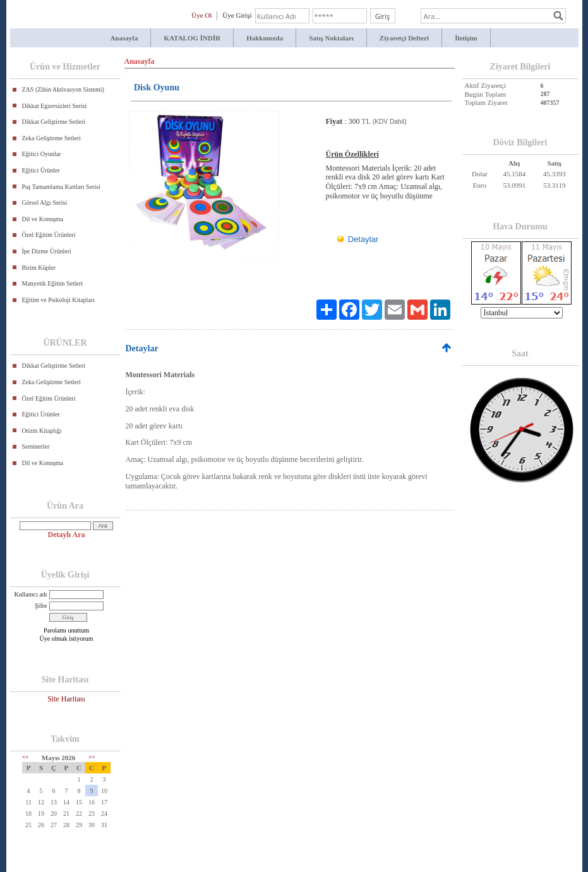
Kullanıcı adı (31, 594)
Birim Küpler (39, 268)
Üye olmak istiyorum (67, 639)
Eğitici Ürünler (41, 170)
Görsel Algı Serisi (45, 203)
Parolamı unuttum (66, 630)
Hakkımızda (265, 38)
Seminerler (36, 446)
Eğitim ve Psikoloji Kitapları (58, 300)
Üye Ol (201, 15)
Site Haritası (66, 699)
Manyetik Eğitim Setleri (53, 283)
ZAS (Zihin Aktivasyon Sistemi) (63, 89)
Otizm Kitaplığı (42, 431)
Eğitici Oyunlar (42, 154)
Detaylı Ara (67, 535)
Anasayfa (124, 38)
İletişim (466, 38)
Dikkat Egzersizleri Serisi (55, 106)
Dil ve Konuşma (43, 219)
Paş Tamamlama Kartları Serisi (61, 187)
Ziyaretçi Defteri (404, 38)
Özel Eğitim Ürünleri (49, 235)
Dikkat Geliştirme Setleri (54, 122)
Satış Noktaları (331, 38)
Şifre (41, 606)
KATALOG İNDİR (192, 38)
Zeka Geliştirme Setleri (51, 138)
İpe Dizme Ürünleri (47, 251)
